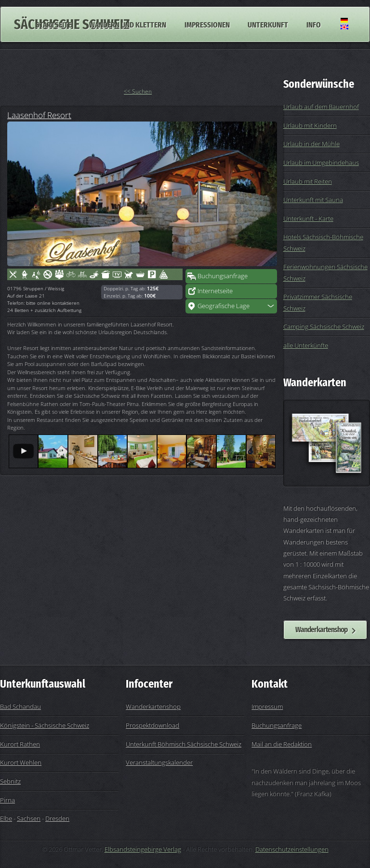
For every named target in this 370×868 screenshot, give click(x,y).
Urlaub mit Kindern (310, 125)
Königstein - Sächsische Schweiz (45, 725)
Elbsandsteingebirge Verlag (143, 849)
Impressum (267, 706)
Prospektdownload (152, 725)
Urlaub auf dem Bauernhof (321, 107)
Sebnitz (10, 781)
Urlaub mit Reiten (308, 181)
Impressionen (207, 24)
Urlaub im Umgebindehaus (321, 163)
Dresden (57, 818)
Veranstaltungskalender (159, 762)
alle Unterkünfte (306, 345)
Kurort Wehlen (21, 762)
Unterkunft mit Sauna (313, 200)
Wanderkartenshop (321, 629)
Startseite (53, 24)
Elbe (6, 818)
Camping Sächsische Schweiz (324, 326)
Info (314, 24)
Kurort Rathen (20, 744)
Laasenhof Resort (39, 115)
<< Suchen (138, 91)
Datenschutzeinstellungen (292, 849)
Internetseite (215, 291)
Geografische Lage (224, 306)
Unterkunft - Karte (308, 218)
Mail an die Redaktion (282, 744)
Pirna (7, 800)
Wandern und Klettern (128, 24)
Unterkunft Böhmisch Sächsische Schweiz (184, 744)
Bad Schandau (20, 706)
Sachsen (29, 818)
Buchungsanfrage (223, 276)
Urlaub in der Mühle (311, 144)
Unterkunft (268, 24)
